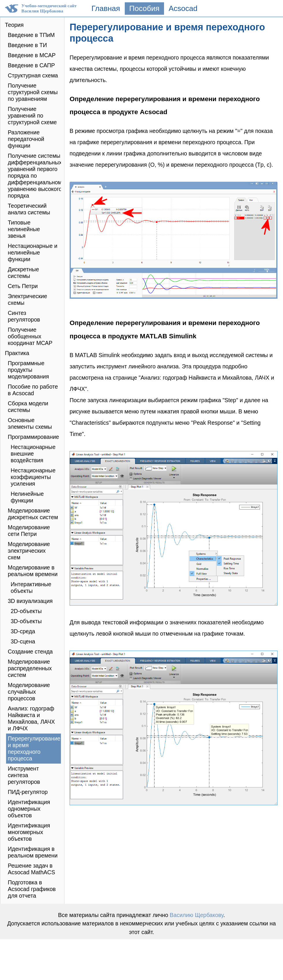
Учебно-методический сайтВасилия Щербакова (49, 8)
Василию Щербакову (197, 915)
